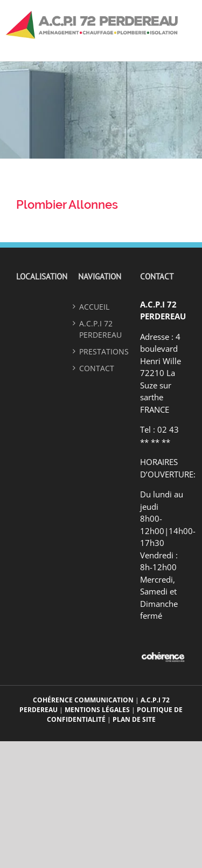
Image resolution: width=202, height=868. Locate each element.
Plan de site (134, 719)
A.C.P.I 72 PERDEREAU (100, 329)
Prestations (101, 351)
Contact (97, 368)
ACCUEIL (94, 307)
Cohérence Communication (84, 700)
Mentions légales (97, 710)
